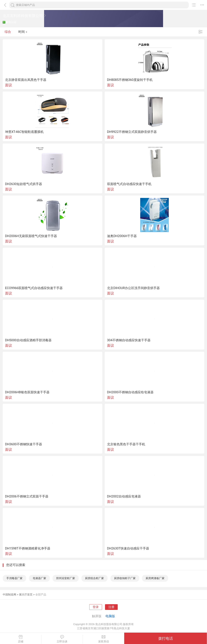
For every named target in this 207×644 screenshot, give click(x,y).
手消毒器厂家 (14, 578)
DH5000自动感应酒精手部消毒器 (28, 340)
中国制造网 (9, 595)
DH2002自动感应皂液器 (124, 496)
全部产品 (41, 595)
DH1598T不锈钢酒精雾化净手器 (28, 548)
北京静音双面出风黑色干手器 (26, 80)
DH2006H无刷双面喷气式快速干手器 (31, 236)
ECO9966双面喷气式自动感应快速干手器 (34, 288)
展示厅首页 (26, 595)
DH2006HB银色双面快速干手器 (27, 392)
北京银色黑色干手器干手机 (126, 444)
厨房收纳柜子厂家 (125, 578)
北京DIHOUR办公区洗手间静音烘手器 (133, 288)
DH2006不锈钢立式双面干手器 (27, 496)
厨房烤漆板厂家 (155, 578)
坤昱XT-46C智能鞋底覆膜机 (24, 132)
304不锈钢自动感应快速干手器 (129, 340)
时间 (23, 32)
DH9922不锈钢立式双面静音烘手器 (132, 132)
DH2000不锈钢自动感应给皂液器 (130, 392)
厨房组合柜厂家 (94, 578)
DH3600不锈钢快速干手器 (24, 444)
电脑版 (110, 616)
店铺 (21, 639)
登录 (96, 607)
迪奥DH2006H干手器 (122, 236)
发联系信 (104, 639)
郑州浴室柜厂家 (66, 578)
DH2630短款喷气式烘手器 (24, 184)
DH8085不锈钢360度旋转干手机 (130, 80)
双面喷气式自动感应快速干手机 (129, 184)
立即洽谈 (62, 639)
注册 (111, 607)
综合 (8, 32)
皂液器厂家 (39, 578)
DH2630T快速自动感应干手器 (128, 548)
